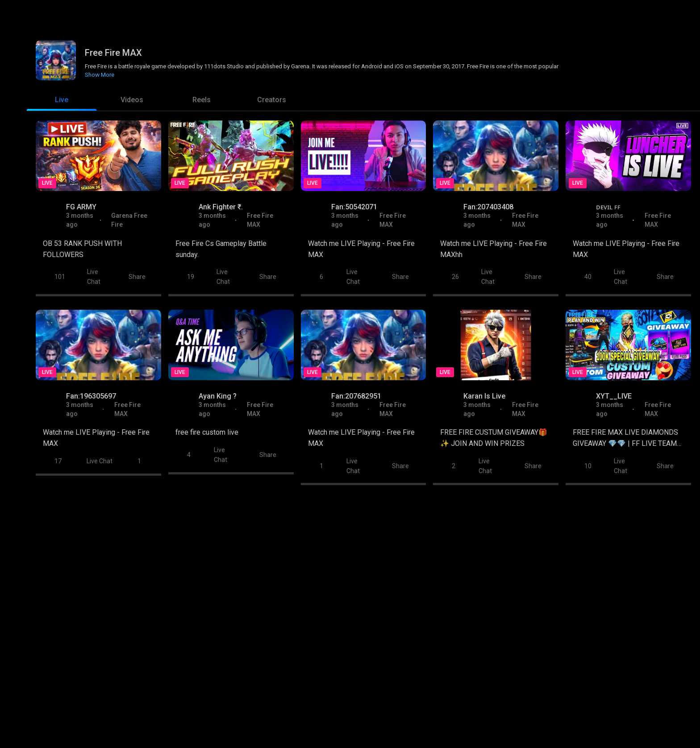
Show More (100, 74)
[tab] (62, 100)
